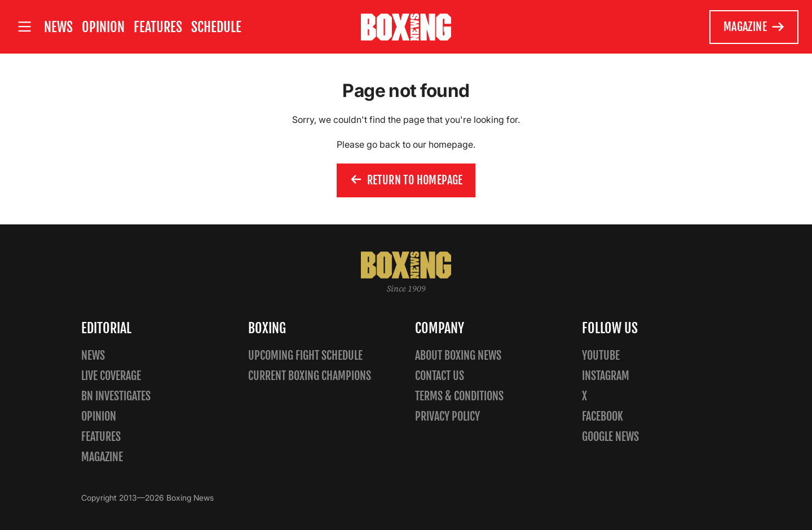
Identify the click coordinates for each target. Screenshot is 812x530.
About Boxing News (458, 355)
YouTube (601, 355)
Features (158, 27)
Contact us (440, 376)
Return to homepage (406, 180)
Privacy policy (447, 416)
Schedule (216, 27)
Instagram (606, 376)
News (58, 27)
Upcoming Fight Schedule (305, 355)
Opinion (103, 27)
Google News (610, 437)
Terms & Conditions (459, 396)
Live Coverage (111, 376)
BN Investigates (116, 396)
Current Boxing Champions (310, 376)
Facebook (603, 416)
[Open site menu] (24, 27)
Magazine (754, 27)
